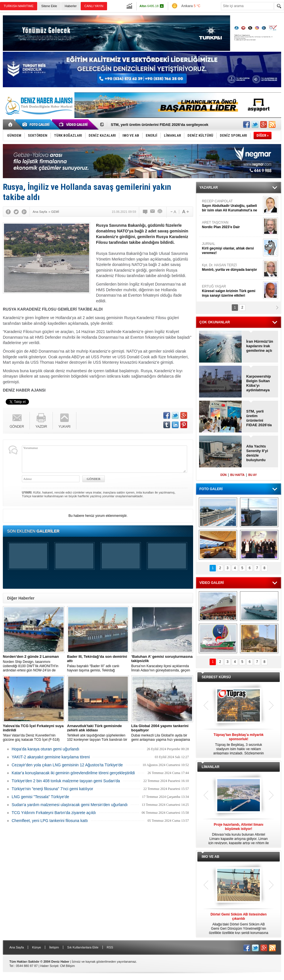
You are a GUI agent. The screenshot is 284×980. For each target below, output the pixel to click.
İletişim (54, 947)
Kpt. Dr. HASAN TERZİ (232, 268)
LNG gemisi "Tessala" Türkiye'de (40, 797)
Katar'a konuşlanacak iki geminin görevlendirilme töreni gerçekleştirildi (73, 773)
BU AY (252, 475)
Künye (36, 947)
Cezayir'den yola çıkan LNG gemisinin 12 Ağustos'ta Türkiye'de (67, 765)
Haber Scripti (49, 966)
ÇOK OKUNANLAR (215, 322)
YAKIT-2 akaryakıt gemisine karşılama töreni (51, 757)
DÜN (224, 475)
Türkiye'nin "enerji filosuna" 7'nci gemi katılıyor (52, 789)
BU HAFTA (237, 475)
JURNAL (232, 248)
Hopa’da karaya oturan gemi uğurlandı (45, 749)
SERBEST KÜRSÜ (216, 677)
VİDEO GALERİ (212, 583)
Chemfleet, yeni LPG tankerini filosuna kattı (50, 821)
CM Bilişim (67, 966)
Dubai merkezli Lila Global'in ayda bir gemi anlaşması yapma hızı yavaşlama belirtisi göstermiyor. (162, 733)
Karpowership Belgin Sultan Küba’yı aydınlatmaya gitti (259, 383)
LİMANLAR (211, 767)
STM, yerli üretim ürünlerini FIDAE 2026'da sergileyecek (159, 125)
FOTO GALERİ (211, 489)
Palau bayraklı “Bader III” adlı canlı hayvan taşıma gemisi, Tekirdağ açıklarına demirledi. (98, 663)
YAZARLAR (209, 188)
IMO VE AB (210, 857)
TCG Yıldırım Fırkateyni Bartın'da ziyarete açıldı (54, 813)
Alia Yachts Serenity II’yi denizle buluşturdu (257, 453)
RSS (110, 947)
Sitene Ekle (49, 6)
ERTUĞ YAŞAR (232, 291)
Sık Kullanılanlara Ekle (83, 947)
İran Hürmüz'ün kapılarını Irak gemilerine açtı (260, 346)
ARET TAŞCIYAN (232, 225)
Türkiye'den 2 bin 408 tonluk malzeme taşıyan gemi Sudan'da (66, 781)
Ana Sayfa (17, 947)
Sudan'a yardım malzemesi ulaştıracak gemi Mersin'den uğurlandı (70, 805)
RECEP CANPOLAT (232, 206)
